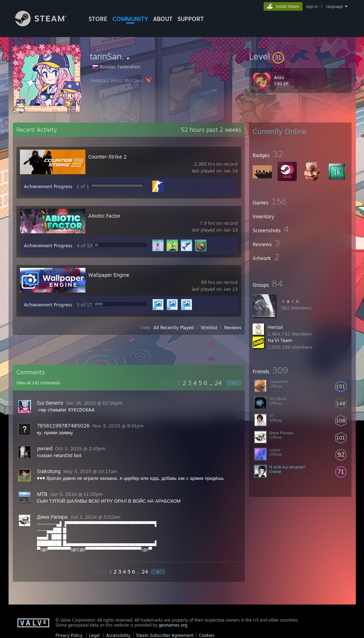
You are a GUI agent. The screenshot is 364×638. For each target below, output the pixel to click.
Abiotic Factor (104, 216)
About (163, 19)
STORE (98, 19)
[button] (300, 56)
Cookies (207, 635)
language (335, 6)
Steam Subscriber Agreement (165, 635)
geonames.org (173, 625)
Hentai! (275, 327)
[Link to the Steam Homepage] (46, 24)
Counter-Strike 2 (107, 157)
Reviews (233, 327)
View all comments (38, 383)
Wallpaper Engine (109, 275)
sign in (312, 6)
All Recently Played (174, 327)
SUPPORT (191, 19)
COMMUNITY (130, 19)
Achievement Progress (48, 186)
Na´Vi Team (280, 340)
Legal (94, 635)
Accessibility (118, 635)
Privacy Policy (69, 635)
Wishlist (209, 327)
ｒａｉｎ (290, 301)
